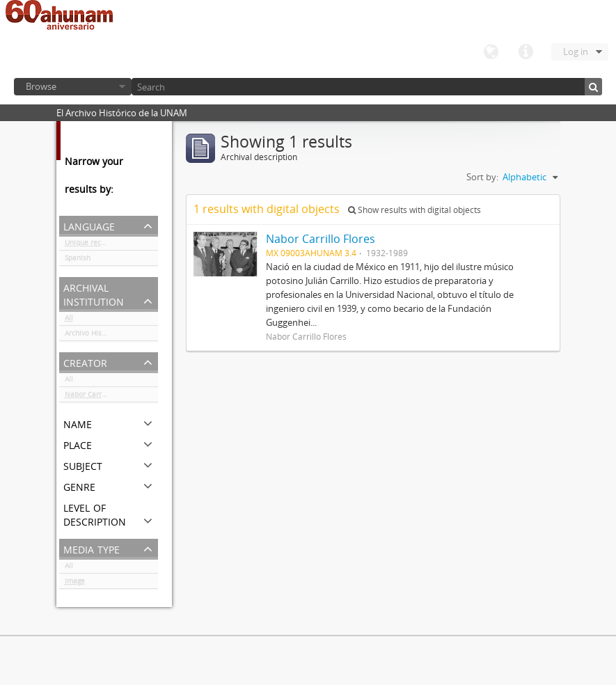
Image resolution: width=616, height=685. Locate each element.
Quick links (526, 52)
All (69, 320)
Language (491, 52)
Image (75, 583)
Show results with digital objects (414, 210)
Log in (576, 52)
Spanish (78, 260)
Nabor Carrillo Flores (100, 397)
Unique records (90, 245)
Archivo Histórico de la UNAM (111, 336)
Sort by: (482, 177)
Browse (41, 86)
